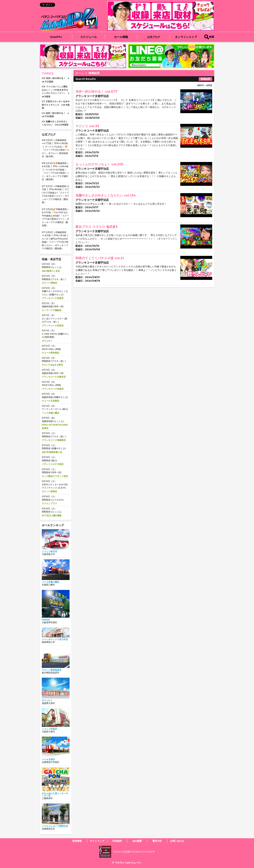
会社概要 (137, 841)
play (190, 115)
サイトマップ (97, 841)
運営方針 (157, 841)
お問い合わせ (177, 841)
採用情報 (77, 841)
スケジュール (89, 37)
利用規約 (117, 841)
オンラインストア (186, 37)
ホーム (80, 73)
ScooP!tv (56, 37)
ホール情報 (121, 37)
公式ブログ (154, 37)
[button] (168, 65)
